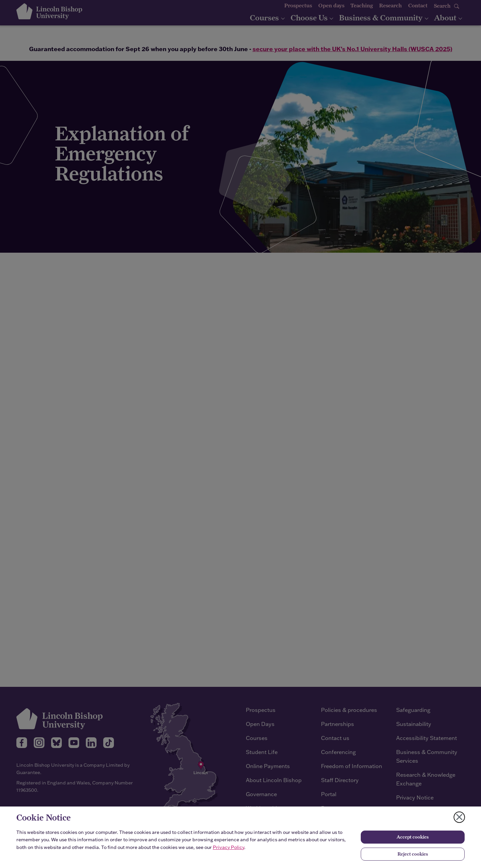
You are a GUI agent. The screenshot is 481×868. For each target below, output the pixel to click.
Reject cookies (413, 854)
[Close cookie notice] (459, 817)
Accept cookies (413, 837)
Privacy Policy (228, 847)
